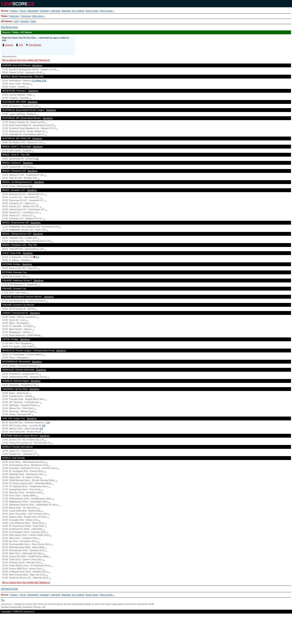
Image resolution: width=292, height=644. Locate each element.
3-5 (44, 425)
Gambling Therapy (32, 607)
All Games (6, 21)
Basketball (33, 11)
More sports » (107, 11)
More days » (39, 16)
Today (4, 16)
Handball (44, 11)
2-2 (41, 429)
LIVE (16, 21)
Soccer (5, 11)
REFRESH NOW (9, 27)
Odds (33, 21)
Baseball (66, 11)
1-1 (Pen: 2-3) (39, 81)
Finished (25, 21)
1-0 (48, 422)
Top (3, 600)
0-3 (37, 257)
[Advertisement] (146, 630)
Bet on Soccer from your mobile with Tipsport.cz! (26, 60)
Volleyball (55, 11)
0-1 (31, 186)
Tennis (23, 11)
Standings (37, 65)
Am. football (78, 11)
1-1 (37, 159)
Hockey (14, 11)
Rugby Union (92, 11)
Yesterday (14, 16)
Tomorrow (26, 16)
